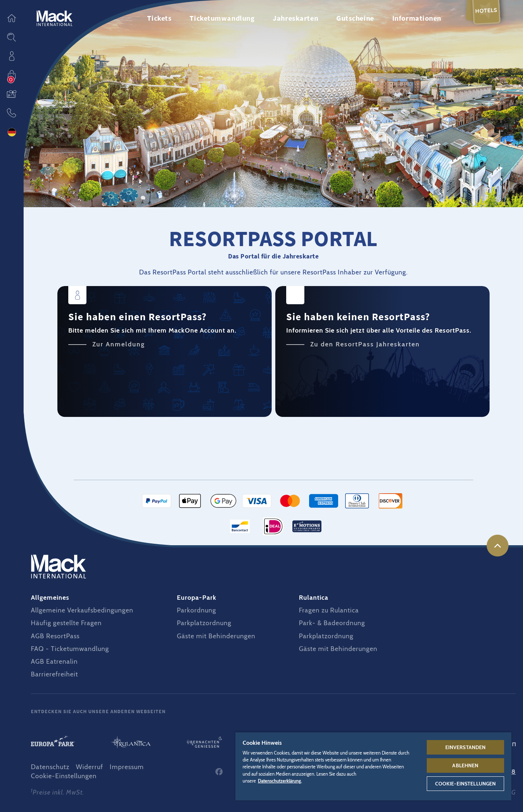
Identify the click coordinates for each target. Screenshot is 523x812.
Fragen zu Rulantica (329, 610)
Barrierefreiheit (54, 674)
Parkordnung (196, 610)
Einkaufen (12, 75)
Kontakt (12, 113)
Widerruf (90, 767)
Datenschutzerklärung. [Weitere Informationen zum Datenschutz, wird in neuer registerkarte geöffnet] (280, 781)
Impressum (127, 767)
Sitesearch (12, 37)
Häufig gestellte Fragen (66, 623)
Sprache (12, 132)
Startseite (12, 18)
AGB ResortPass (55, 636)
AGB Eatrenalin (54, 662)
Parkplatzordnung (204, 623)
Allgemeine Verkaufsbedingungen (82, 610)
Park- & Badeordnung (332, 623)
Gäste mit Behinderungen (216, 636)
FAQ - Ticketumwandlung (70, 649)
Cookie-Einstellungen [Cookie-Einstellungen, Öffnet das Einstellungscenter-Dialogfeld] (466, 784)
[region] (373, 766)
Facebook (219, 772)
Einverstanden (466, 747)
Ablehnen (465, 765)
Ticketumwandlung (222, 18)
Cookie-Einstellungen (64, 776)
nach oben (498, 546)
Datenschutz (50, 767)
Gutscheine (12, 94)
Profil (12, 56)
